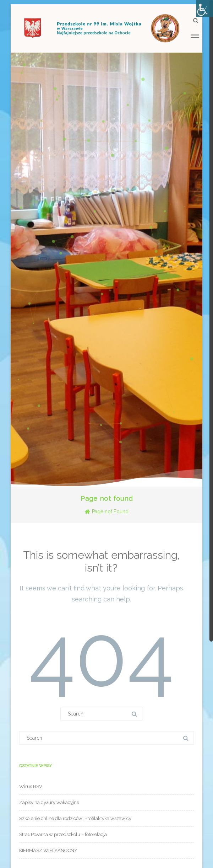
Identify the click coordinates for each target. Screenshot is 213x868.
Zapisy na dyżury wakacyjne (49, 802)
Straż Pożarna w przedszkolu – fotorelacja (63, 834)
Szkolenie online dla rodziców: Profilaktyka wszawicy (75, 818)
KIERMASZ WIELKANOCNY (48, 850)
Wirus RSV (31, 786)
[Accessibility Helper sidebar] (204, 9)
